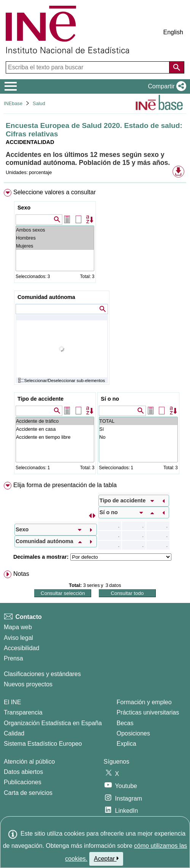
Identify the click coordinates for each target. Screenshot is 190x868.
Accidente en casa (55, 429)
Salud (39, 103)
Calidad (14, 733)
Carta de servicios (28, 793)
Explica (127, 744)
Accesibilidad (21, 648)
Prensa (13, 658)
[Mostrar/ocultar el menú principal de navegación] (11, 86)
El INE (12, 702)
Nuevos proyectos (28, 684)
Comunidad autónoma (46, 297)
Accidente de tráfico (55, 421)
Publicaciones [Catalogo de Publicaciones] (23, 782)
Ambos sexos (55, 230)
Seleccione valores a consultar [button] (55, 192)
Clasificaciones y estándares (42, 674)
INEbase (13, 103)
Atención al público (29, 762)
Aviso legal (18, 638)
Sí (138, 429)
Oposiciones (133, 733)
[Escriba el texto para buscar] (88, 67)
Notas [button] (21, 574)
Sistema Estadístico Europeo (43, 744)
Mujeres (55, 246)
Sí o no (110, 399)
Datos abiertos (23, 772)
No (138, 437)
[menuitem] (95, 333)
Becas (125, 723)
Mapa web (18, 627)
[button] (165, 86)
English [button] (173, 32)
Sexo (24, 208)
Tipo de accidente (40, 399)
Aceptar (106, 858)
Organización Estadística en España (53, 723)
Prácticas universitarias (148, 712)
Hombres (55, 238)
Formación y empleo (144, 702)
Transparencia (23, 712)
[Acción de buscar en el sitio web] (177, 67)
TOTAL (138, 421)
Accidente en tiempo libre (55, 437)
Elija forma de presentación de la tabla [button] (65, 485)
